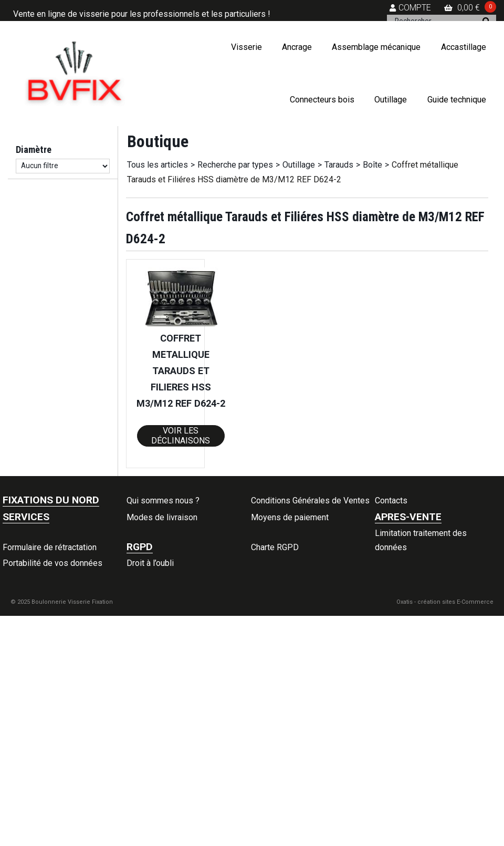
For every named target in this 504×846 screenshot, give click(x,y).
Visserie (246, 47)
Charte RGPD (275, 547)
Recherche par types (235, 165)
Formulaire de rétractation (50, 547)
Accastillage (464, 47)
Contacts (391, 501)
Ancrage (297, 47)
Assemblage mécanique (376, 47)
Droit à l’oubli (150, 563)
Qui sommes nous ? (163, 501)
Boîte (372, 165)
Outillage (391, 100)
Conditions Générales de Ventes (310, 501)
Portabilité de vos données (52, 563)
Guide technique (457, 100)
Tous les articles (157, 165)
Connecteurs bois (322, 100)
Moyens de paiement (290, 517)
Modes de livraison (162, 517)
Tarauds (339, 165)
